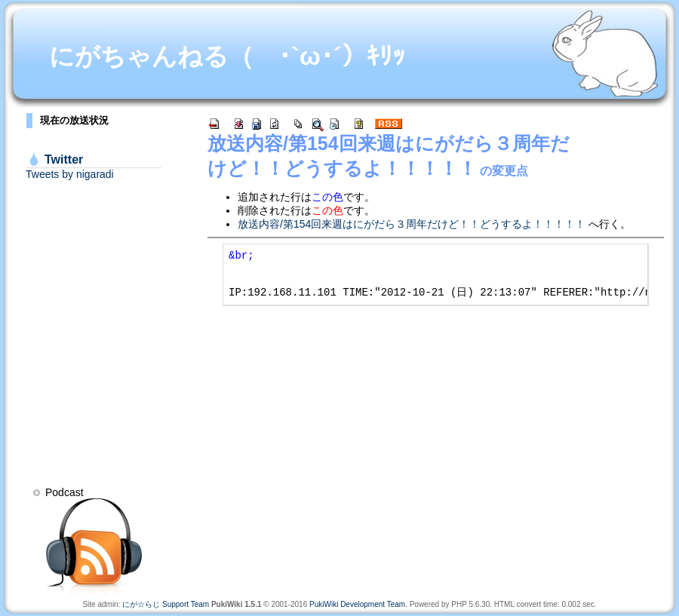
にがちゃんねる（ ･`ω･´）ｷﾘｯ (227, 56)
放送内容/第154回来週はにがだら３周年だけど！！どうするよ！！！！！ (412, 224)
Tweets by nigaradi (70, 174)
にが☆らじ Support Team (166, 604)
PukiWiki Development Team (357, 604)
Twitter (64, 159)
